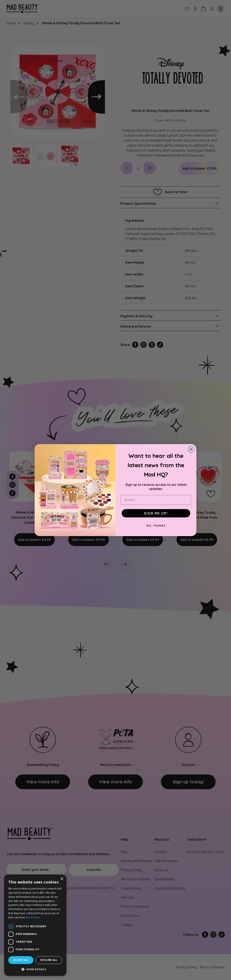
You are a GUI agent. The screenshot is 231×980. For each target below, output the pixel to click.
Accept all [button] (21, 960)
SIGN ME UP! (156, 513)
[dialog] (35, 925)
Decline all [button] (49, 960)
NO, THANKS (156, 526)
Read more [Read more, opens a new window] (33, 917)
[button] (35, 969)
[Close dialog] (191, 449)
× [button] (62, 879)
